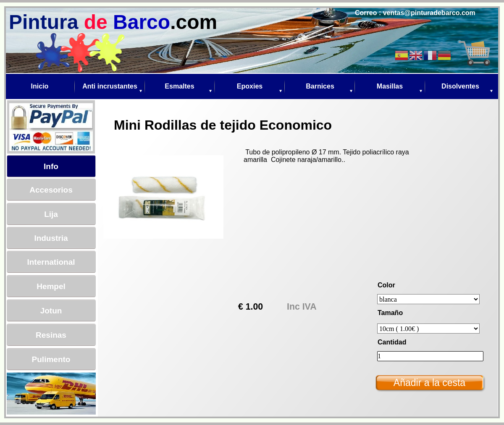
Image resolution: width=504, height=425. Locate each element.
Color (386, 285)
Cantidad (392, 342)
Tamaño (390, 313)
